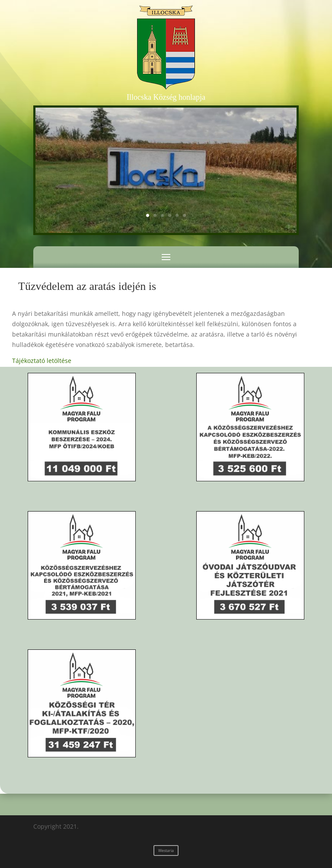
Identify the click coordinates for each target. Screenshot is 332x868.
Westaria (166, 851)
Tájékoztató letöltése (42, 361)
